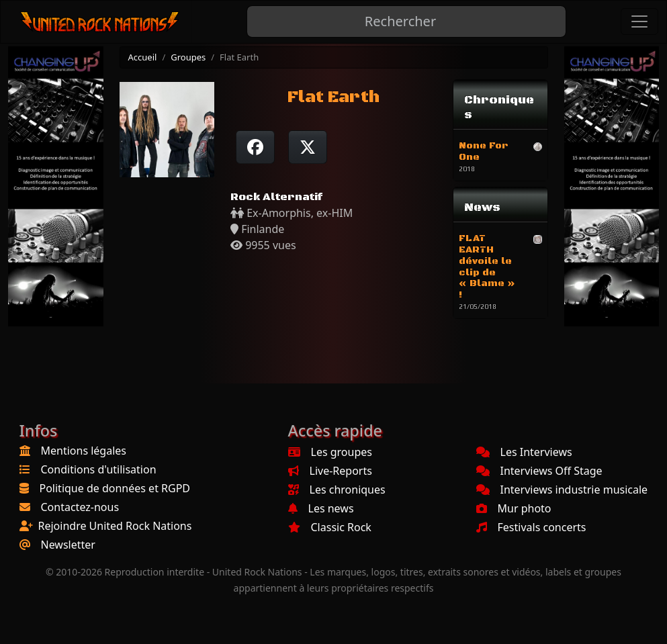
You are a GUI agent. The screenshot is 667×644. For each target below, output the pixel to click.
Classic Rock (330, 527)
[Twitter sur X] (308, 147)
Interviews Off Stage (539, 471)
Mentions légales (84, 451)
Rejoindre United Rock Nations (115, 526)
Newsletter (68, 545)
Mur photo (514, 508)
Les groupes (330, 452)
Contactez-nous (80, 507)
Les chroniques (337, 490)
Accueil (143, 57)
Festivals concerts (531, 527)
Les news (321, 508)
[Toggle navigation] (639, 21)
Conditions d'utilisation (99, 469)
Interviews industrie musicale (562, 490)
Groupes (188, 57)
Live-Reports (330, 471)
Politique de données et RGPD (115, 488)
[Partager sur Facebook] (255, 147)
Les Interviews (524, 452)
